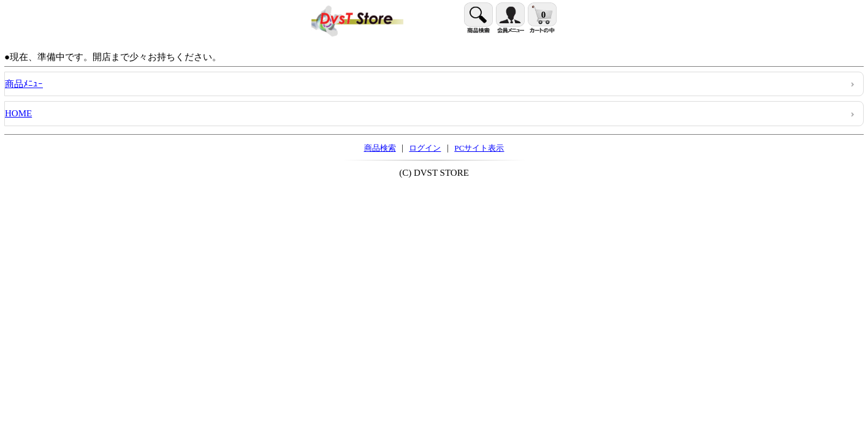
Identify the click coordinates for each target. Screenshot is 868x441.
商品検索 (380, 148)
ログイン (425, 148)
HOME (18, 113)
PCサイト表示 (479, 148)
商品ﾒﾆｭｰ (24, 84)
